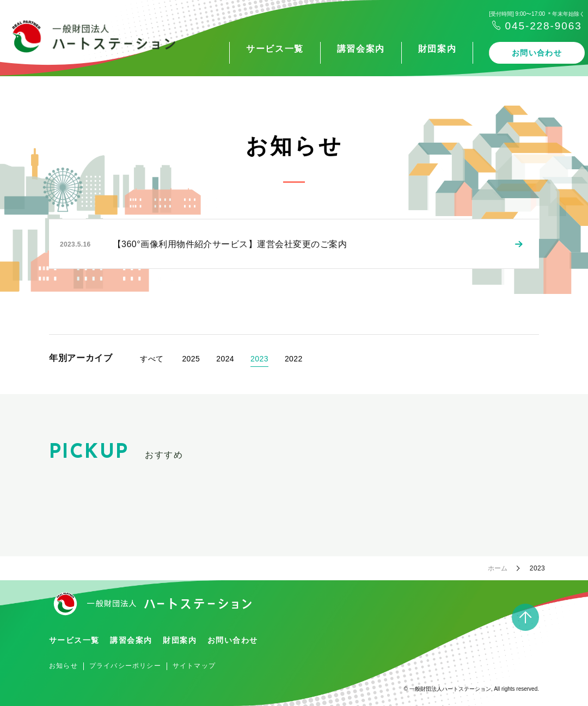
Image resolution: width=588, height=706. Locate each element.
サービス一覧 (231, 49)
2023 (259, 359)
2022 (294, 359)
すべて (152, 359)
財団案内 (394, 49)
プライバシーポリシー (125, 666)
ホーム (498, 568)
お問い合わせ (493, 53)
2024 (225, 359)
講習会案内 (317, 49)
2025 (191, 359)
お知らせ (63, 666)
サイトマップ (194, 666)
